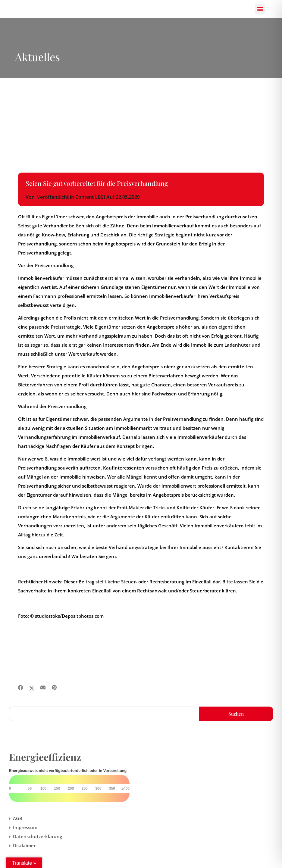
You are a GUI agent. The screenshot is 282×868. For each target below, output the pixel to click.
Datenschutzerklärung (38, 836)
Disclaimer (24, 845)
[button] (260, 9)
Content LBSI (90, 197)
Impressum (25, 827)
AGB (18, 818)
